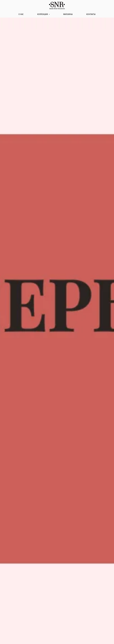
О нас (21, 14)
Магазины (68, 14)
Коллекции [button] (43, 14)
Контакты (91, 14)
